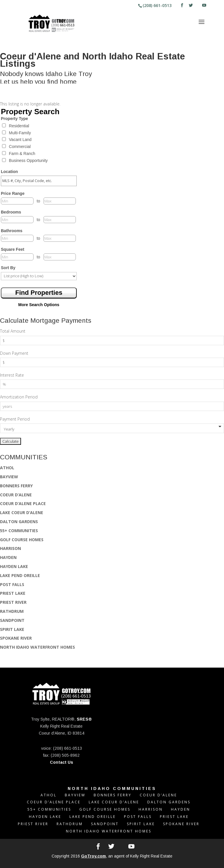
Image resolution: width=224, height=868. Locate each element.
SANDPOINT (12, 620)
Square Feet (13, 249)
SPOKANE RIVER (16, 638)
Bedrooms (11, 212)
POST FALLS (12, 584)
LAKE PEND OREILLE (20, 575)
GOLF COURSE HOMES (22, 540)
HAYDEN (8, 557)
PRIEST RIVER (13, 602)
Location (9, 172)
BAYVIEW (9, 477)
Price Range (13, 193)
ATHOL (7, 468)
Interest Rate (12, 375)
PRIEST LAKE (13, 593)
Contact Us (62, 762)
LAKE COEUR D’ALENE (22, 512)
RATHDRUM (12, 611)
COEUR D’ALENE (16, 495)
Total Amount (13, 331)
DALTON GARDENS (19, 522)
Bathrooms (12, 231)
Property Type (14, 119)
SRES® (84, 719)
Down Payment (14, 353)
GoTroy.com (93, 856)
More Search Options (39, 305)
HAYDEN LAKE (14, 566)
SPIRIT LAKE (12, 629)
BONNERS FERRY (16, 486)
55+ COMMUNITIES (19, 531)
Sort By (8, 268)
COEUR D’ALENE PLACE (23, 503)
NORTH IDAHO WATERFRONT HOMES (37, 647)
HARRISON (10, 548)
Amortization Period (19, 397)
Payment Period (15, 419)
